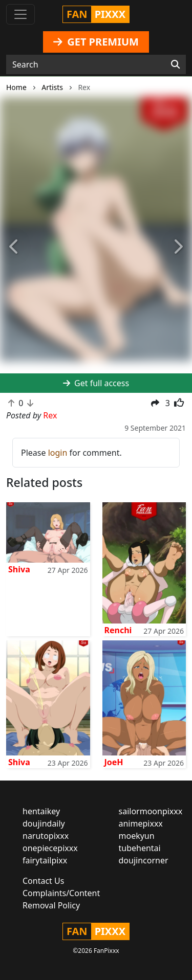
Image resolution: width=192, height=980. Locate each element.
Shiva (19, 569)
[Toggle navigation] (20, 14)
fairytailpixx (45, 860)
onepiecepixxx (50, 848)
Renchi (118, 630)
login (58, 453)
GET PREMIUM (96, 42)
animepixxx (141, 823)
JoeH (114, 762)
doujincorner (144, 860)
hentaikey (41, 811)
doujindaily (44, 823)
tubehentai (140, 848)
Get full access (96, 383)
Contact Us (43, 881)
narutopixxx (46, 836)
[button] (14, 247)
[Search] (175, 64)
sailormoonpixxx (151, 811)
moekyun (137, 836)
